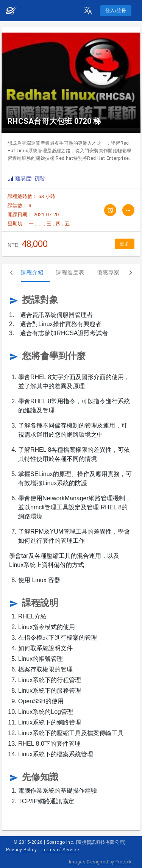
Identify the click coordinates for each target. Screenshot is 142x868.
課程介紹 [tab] (39, 272)
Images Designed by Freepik (100, 862)
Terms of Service (60, 850)
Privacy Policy (22, 850)
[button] (88, 11)
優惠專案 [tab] (115, 272)
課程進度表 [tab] (77, 272)
